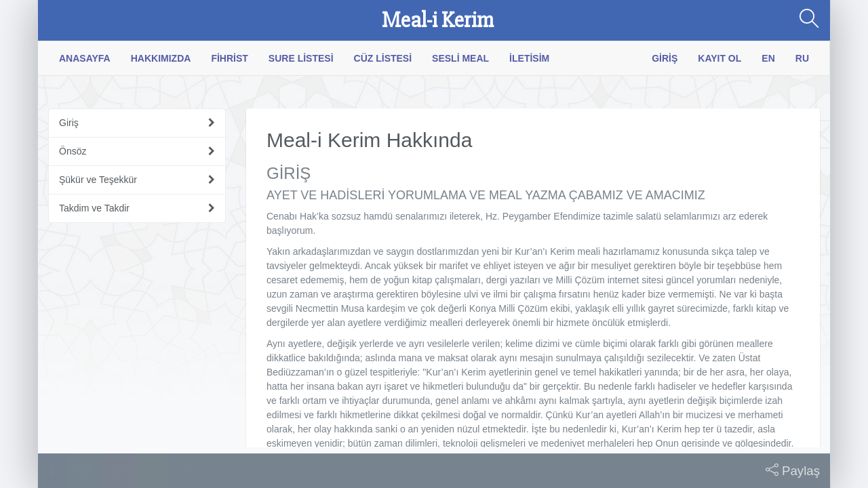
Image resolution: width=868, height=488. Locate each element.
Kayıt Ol (719, 58)
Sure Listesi (301, 58)
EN (768, 58)
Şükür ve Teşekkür (98, 180)
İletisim (529, 58)
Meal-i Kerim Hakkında (369, 140)
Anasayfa (85, 58)
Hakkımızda (161, 58)
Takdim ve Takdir (94, 208)
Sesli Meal (460, 58)
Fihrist (229, 58)
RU (802, 58)
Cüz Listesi (383, 58)
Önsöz (73, 151)
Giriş (665, 58)
